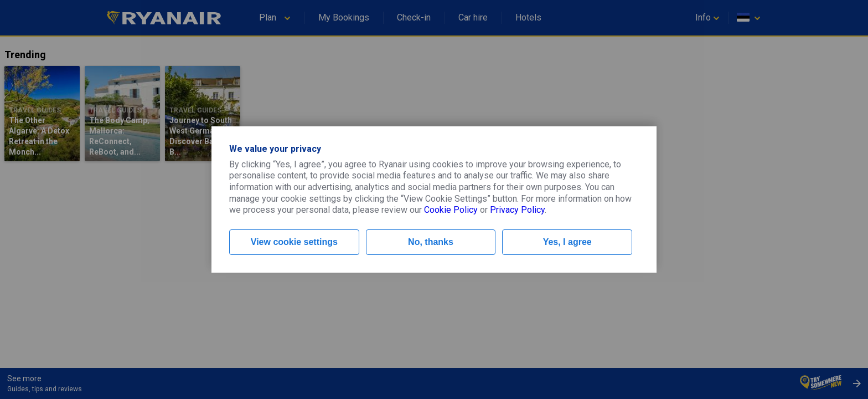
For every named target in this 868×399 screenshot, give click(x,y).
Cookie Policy (451, 210)
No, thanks (431, 242)
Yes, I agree (567, 242)
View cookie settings (294, 242)
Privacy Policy (517, 210)
